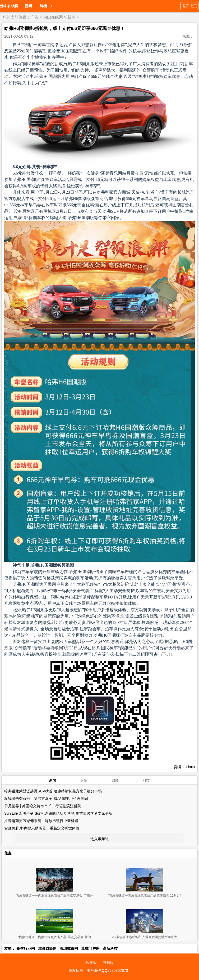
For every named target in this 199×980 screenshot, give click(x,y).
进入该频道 (100, 839)
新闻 (28, 6)
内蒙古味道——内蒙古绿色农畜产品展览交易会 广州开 (54, 895)
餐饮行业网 (26, 948)
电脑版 (108, 963)
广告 (34, 17)
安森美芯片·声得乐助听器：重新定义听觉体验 (42, 828)
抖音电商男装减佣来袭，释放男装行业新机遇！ (43, 821)
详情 (44, 6)
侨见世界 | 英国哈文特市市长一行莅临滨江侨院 (43, 806)
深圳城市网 (69, 948)
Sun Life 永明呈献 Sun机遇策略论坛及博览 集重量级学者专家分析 (58, 813)
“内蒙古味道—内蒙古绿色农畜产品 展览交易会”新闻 (54, 937)
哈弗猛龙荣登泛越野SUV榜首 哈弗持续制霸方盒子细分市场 (53, 791)
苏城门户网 (90, 948)
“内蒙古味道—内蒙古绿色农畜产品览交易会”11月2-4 (145, 895)
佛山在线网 (9, 6)
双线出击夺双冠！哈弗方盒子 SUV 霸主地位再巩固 (46, 799)
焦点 (8, 853)
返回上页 (189, 6)
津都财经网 (47, 948)
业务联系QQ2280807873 (108, 970)
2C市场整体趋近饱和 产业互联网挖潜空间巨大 (145, 937)
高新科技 (110, 948)
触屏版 (91, 963)
